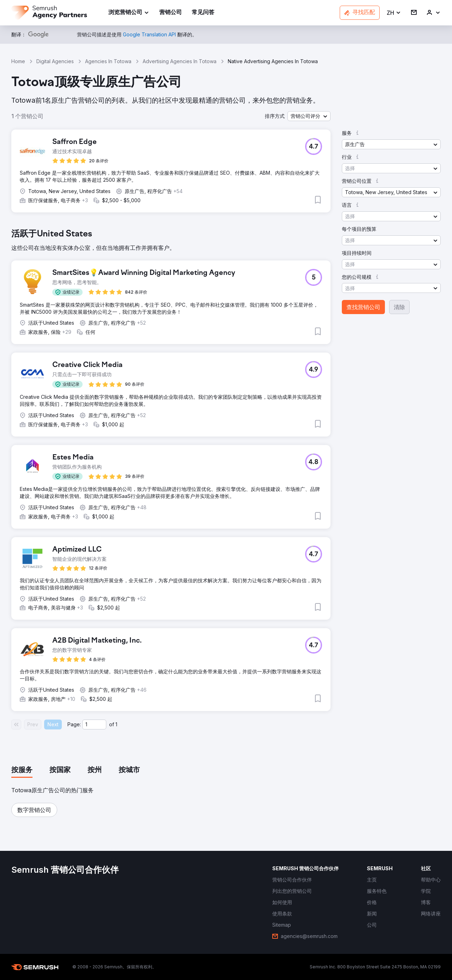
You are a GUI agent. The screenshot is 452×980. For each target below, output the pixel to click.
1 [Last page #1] (116, 724)
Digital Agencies (55, 61)
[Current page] (94, 725)
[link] (171, 13)
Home (18, 61)
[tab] (22, 770)
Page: (74, 724)
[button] (394, 13)
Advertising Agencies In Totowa (180, 61)
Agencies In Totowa (108, 61)
